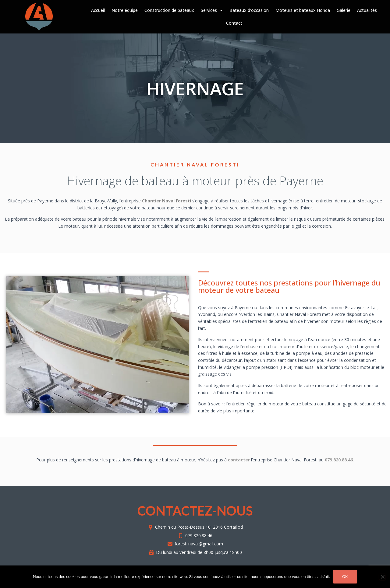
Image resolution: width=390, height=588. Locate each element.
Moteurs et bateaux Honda (303, 10)
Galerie (344, 10)
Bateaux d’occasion (249, 10)
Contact (234, 23)
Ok (345, 577)
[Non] (382, 577)
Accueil (98, 10)
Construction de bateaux (169, 10)
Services (212, 10)
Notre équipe (125, 10)
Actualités (367, 10)
